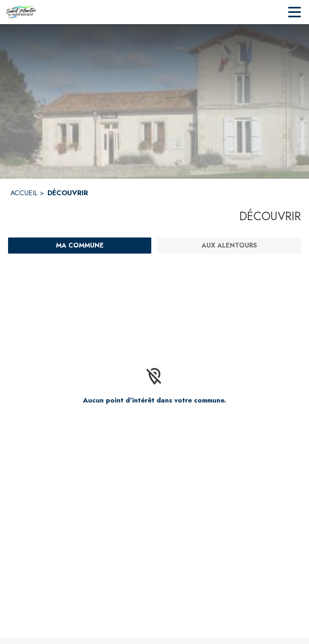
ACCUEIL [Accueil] (24, 193)
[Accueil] (21, 12)
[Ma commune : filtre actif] (80, 246)
